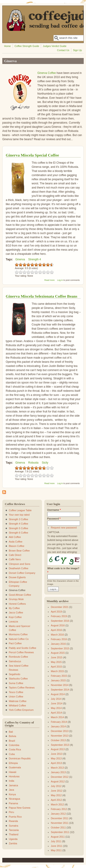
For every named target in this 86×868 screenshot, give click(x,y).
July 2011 (56, 841)
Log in (60, 280)
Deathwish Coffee (18, 568)
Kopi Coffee (15, 617)
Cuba (12, 754)
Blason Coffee (17, 546)
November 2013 (60, 736)
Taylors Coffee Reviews (22, 688)
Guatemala (15, 767)
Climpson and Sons (19, 564)
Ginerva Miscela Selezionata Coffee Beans (42, 296)
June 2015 (57, 657)
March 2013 (57, 768)
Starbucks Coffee (18, 679)
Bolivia (12, 736)
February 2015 (59, 676)
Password (54, 519)
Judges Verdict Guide (55, 46)
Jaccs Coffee (16, 613)
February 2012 (59, 809)
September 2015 (60, 648)
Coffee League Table (20, 510)
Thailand (13, 834)
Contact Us (63, 50)
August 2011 (58, 837)
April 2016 (57, 630)
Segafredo (14, 674)
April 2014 (57, 713)
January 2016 (58, 644)
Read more (49, 280)
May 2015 (56, 662)
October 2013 (58, 740)
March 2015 (57, 671)
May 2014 (56, 708)
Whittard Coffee (17, 705)
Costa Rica (15, 749)
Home (7, 46)
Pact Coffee (15, 643)
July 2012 (56, 786)
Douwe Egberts (17, 577)
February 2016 (59, 639)
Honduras (14, 776)
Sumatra (13, 826)
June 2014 (57, 703)
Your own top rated (19, 515)
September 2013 (60, 745)
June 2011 (57, 846)
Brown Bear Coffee (19, 551)
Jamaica (13, 785)
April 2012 (57, 800)
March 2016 (57, 635)
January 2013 (58, 772)
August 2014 (58, 694)
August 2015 (58, 653)
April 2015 (57, 667)
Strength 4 (35, 259)
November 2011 (60, 823)
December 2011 (60, 818)
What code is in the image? (63, 570)
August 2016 (58, 625)
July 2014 (56, 699)
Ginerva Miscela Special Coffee (32, 155)
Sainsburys (15, 661)
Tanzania (14, 830)
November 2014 (60, 685)
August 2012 (58, 781)
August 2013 (58, 749)
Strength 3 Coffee (18, 519)
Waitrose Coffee (18, 701)
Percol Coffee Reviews (21, 652)
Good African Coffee (20, 595)
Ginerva (20, 259)
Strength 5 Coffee (18, 528)
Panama (13, 803)
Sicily (45, 463)
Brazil (12, 741)
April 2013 (57, 763)
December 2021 (60, 607)
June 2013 (57, 754)
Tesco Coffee (16, 692)
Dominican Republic (20, 758)
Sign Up (78, 50)
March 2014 (57, 717)
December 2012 (60, 777)
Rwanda (13, 821)
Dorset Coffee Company (22, 573)
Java (11, 790)
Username (54, 510)
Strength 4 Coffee (18, 524)
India (11, 781)
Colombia (14, 745)
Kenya (12, 794)
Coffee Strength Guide (27, 46)
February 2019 (59, 616)
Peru (11, 812)
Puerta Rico (15, 817)
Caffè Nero (15, 559)
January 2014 (58, 726)
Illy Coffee (14, 608)
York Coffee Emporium (21, 710)
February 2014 (59, 722)
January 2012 (58, 814)
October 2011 (58, 827)
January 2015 (58, 680)
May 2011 (56, 850)
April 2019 (57, 612)
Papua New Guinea (19, 808)
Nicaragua (14, 799)
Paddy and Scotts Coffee (22, 648)
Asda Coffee (15, 542)
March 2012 (57, 804)
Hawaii (12, 772)
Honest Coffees (17, 604)
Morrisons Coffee (18, 634)
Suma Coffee (16, 683)
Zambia (13, 843)
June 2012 (57, 791)
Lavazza (13, 621)
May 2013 (56, 758)
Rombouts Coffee (18, 657)
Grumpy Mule (16, 599)
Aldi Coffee (15, 537)
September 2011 (60, 832)
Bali (11, 732)
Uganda (13, 839)
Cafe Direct (15, 555)
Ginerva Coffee (47, 73)
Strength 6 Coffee (18, 533)
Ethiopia (13, 763)
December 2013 (60, 731)
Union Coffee (16, 697)
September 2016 (60, 621)
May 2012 (56, 795)
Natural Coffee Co (19, 639)
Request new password (64, 528)
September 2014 (60, 690)
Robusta (33, 463)
